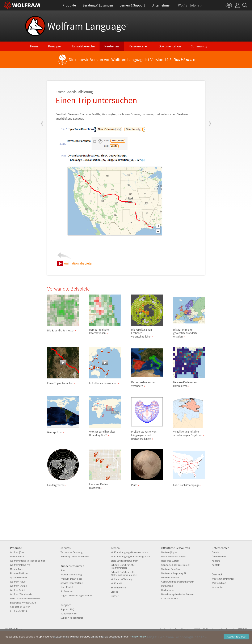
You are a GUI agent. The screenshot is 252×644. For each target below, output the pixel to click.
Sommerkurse (118, 587)
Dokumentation (170, 46)
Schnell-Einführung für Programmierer (123, 566)
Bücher (115, 596)
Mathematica (17, 556)
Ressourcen (137, 46)
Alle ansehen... (20, 611)
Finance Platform (19, 573)
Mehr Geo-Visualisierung (75, 92)
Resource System (170, 561)
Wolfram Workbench (21, 594)
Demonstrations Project (174, 556)
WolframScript (18, 590)
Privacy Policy (137, 637)
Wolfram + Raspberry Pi (174, 573)
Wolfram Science (170, 577)
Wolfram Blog (219, 583)
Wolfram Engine (18, 586)
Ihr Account (67, 591)
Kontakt (216, 565)
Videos (114, 592)
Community (199, 46)
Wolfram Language (87, 26)
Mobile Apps (17, 569)
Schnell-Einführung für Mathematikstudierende (124, 573)
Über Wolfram (219, 556)
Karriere (216, 561)
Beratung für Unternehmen (75, 556)
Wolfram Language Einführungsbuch (130, 556)
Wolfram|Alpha (169, 552)
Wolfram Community (223, 579)
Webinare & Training (121, 579)
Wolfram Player (18, 582)
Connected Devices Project (175, 565)
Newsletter (217, 587)
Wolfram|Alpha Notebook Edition (28, 561)
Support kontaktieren (72, 618)
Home (34, 46)
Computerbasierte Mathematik (178, 582)
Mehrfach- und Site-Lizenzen (25, 598)
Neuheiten (112, 46)
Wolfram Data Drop (171, 569)
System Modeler (19, 577)
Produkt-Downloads (71, 579)
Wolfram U (116, 583)
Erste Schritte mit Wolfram (125, 561)
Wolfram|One (17, 552)
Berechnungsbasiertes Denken (177, 594)
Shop (63, 570)
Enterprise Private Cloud (23, 603)
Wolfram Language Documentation (129, 552)
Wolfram (17, 629)
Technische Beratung (72, 552)
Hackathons (168, 590)
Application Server (20, 607)
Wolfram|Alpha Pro (20, 565)
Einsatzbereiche (83, 46)
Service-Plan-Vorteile (72, 583)
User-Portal (67, 587)
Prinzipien (55, 46)
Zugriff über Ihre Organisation (76, 595)
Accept (236, 637)
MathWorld (167, 586)
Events (215, 552)
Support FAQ (67, 609)
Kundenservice (68, 613)
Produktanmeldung (71, 574)
